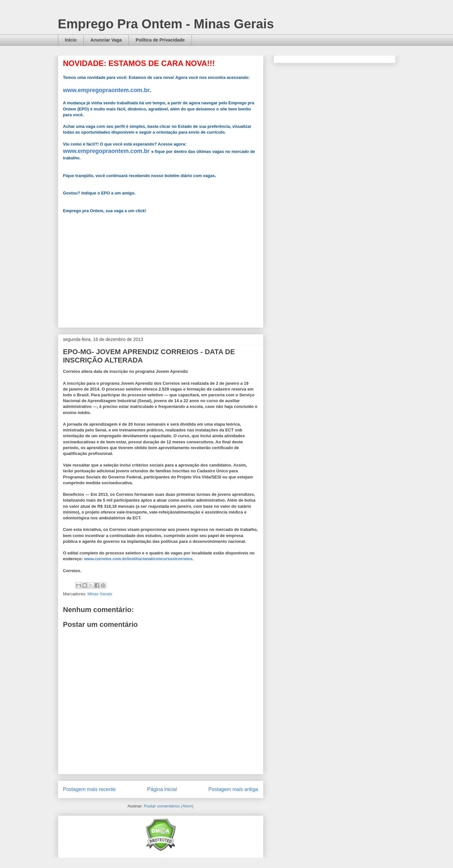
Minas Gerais (100, 594)
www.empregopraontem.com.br (106, 90)
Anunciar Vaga (106, 40)
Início (71, 40)
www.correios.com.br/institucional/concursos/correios (138, 559)
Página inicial (162, 789)
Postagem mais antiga (233, 789)
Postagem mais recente (90, 789)
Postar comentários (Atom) (169, 806)
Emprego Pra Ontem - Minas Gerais (166, 24)
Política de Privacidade (160, 40)
